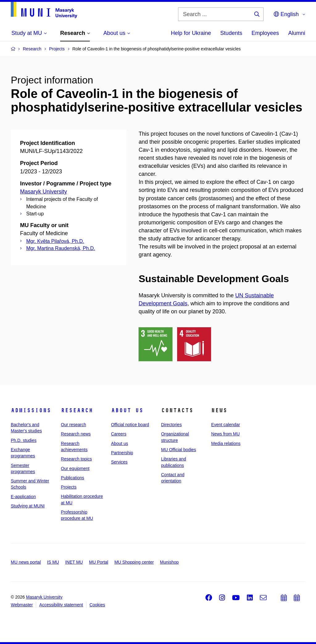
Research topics (76, 459)
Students (231, 33)
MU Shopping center (134, 562)
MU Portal (98, 562)
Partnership (122, 453)
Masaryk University (44, 192)
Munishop (169, 562)
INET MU (74, 562)
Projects (69, 487)
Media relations (226, 443)
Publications (73, 478)
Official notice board (130, 425)
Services (119, 462)
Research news (76, 434)
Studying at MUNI (28, 506)
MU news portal (26, 562)
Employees (265, 33)
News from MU (225, 434)
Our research (73, 425)
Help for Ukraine (191, 33)
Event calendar (225, 425)
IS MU (53, 562)
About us (127, 410)
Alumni (297, 33)
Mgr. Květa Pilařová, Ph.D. (55, 241)
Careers (119, 434)
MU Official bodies (179, 450)
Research (77, 410)
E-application (23, 497)
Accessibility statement (61, 605)
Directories (171, 425)
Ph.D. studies (24, 440)
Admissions (31, 410)
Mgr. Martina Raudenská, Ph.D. (61, 248)
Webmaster (22, 605)
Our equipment (75, 468)
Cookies (97, 605)
